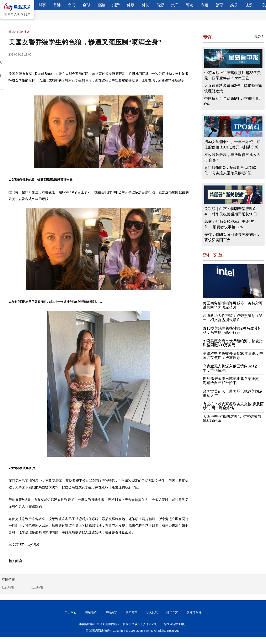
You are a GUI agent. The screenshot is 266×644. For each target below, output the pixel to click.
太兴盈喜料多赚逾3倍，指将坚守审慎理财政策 (233, 88)
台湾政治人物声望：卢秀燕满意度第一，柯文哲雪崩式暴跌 (233, 318)
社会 (26, 32)
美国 (19, 32)
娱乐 (234, 5)
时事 (42, 5)
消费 (116, 5)
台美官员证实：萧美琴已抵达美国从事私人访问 (233, 393)
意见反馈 (152, 612)
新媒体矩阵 (194, 612)
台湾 (72, 5)
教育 (219, 5)
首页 (11, 32)
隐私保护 (172, 612)
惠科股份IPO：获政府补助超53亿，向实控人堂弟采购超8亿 (230, 170)
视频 (249, 5)
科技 (145, 5)
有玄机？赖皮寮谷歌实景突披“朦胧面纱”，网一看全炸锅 (233, 406)
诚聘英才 (111, 612)
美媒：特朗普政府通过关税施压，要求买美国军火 (232, 237)
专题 (204, 5)
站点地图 (8, 588)
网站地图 (91, 612)
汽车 (175, 5)
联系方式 (132, 612)
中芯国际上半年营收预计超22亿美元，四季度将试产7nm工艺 (233, 75)
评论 (190, 5)
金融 (101, 5)
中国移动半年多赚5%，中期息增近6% (233, 101)
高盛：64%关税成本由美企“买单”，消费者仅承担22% (229, 224)
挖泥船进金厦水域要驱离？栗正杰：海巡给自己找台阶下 (233, 381)
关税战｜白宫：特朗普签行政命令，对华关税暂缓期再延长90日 (231, 211)
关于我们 (70, 612)
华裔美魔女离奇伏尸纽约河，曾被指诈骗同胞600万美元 (233, 343)
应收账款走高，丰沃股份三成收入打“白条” (232, 157)
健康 (131, 5)
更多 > (259, 36)
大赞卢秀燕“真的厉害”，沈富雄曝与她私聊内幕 (232, 419)
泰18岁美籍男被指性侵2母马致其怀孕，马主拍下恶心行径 (232, 330)
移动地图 (37, 588)
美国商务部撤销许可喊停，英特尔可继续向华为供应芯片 (233, 305)
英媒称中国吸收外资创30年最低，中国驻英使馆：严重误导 (233, 356)
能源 (160, 5)
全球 (86, 5)
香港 (57, 5)
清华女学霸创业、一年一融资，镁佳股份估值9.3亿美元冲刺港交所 (232, 145)
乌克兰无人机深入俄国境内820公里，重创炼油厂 (230, 368)
